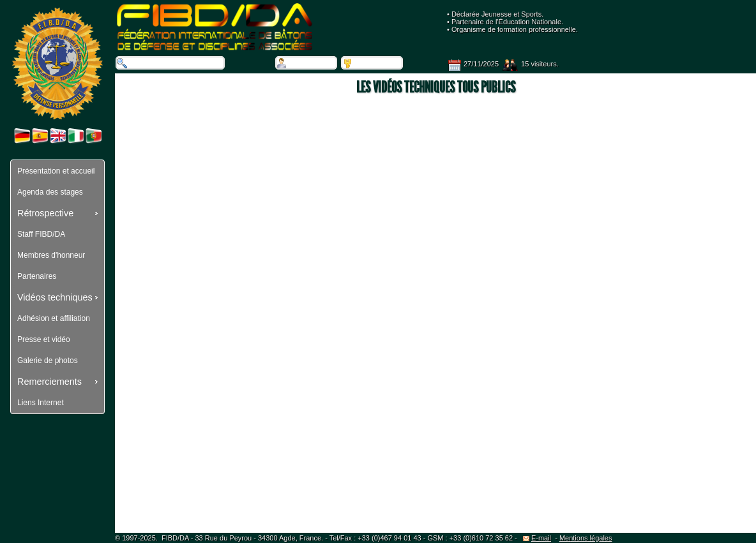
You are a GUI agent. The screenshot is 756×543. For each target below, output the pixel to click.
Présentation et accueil (56, 171)
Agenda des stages (50, 192)
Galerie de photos (48, 361)
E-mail (537, 538)
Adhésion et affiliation (54, 318)
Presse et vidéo (44, 339)
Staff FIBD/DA (41, 234)
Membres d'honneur (51, 255)
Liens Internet (41, 403)
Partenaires (37, 276)
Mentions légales (586, 538)
